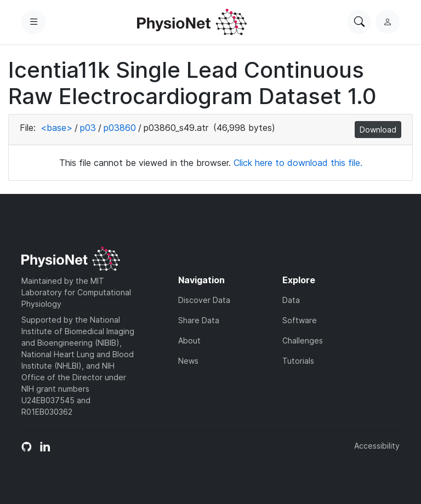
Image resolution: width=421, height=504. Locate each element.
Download (378, 130)
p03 (88, 128)
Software (300, 320)
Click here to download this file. (298, 163)
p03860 (120, 128)
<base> (56, 128)
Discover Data (204, 300)
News (188, 361)
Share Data (199, 320)
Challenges (303, 340)
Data (291, 300)
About (189, 340)
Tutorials (298, 361)
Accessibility (377, 446)
